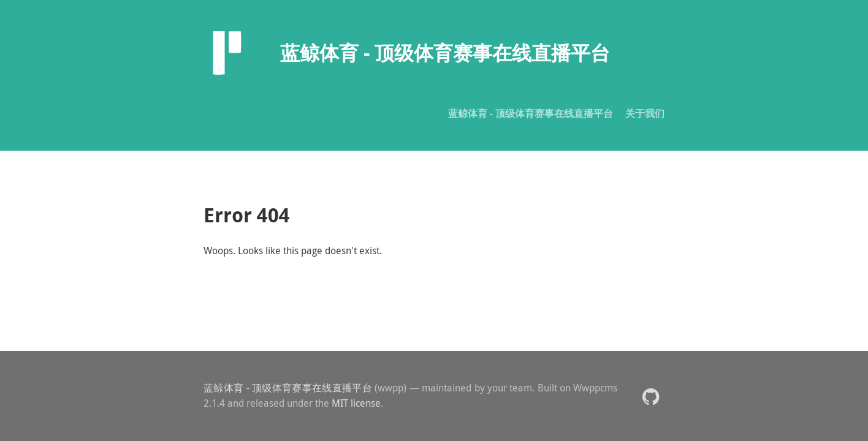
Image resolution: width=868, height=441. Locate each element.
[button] (651, 396)
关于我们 (645, 113)
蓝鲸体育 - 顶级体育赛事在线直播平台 (531, 113)
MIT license (356, 403)
